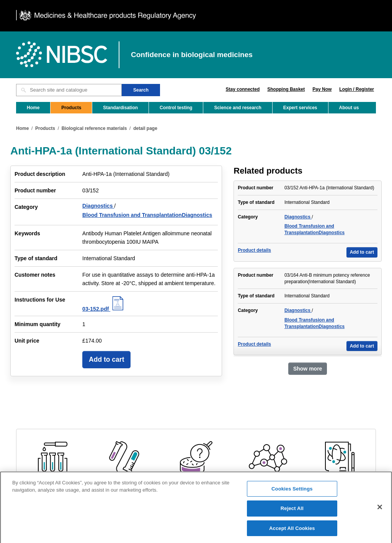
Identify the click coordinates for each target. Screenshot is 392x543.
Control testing (176, 108)
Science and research (238, 108)
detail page (145, 128)
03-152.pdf (104, 309)
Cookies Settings (292, 496)
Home (33, 108)
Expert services (300, 108)
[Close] (380, 514)
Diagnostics (98, 206)
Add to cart (106, 359)
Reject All (292, 516)
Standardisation (120, 108)
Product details (254, 250)
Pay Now (322, 89)
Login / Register (357, 89)
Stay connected (243, 89)
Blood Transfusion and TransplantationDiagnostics (147, 215)
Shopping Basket (286, 89)
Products (71, 108)
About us (349, 108)
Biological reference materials (94, 128)
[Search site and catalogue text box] (69, 90)
